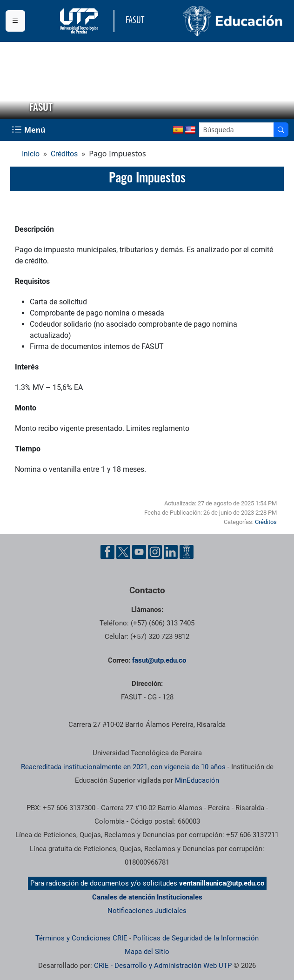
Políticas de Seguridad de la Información (196, 938)
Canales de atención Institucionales (147, 897)
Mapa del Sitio (147, 952)
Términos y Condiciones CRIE (81, 938)
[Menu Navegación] (30, 130)
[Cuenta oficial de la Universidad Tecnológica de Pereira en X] (123, 552)
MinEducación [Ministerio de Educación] (197, 780)
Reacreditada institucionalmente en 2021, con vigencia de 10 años (123, 767)
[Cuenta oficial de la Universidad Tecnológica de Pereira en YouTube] (139, 552)
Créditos (64, 154)
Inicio (31, 154)
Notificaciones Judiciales (147, 911)
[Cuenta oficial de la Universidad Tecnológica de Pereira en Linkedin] (171, 552)
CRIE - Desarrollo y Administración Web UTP (163, 966)
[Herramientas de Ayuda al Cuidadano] (187, 552)
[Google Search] (237, 130)
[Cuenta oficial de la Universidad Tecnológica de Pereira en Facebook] (107, 552)
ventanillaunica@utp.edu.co (222, 883)
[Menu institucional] (15, 21)
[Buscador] (281, 130)
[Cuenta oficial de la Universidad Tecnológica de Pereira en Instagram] (155, 552)
